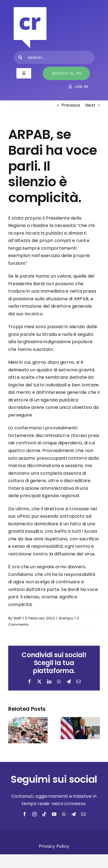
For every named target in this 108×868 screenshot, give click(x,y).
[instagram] (34, 814)
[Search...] (54, 57)
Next (90, 105)
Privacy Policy (54, 846)
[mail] (83, 814)
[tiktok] (44, 814)
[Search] (20, 57)
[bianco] (30, 9)
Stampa (66, 618)
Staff (17, 618)
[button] (12, 730)
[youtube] (54, 814)
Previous (71, 105)
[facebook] (25, 814)
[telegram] (74, 814)
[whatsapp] (64, 814)
